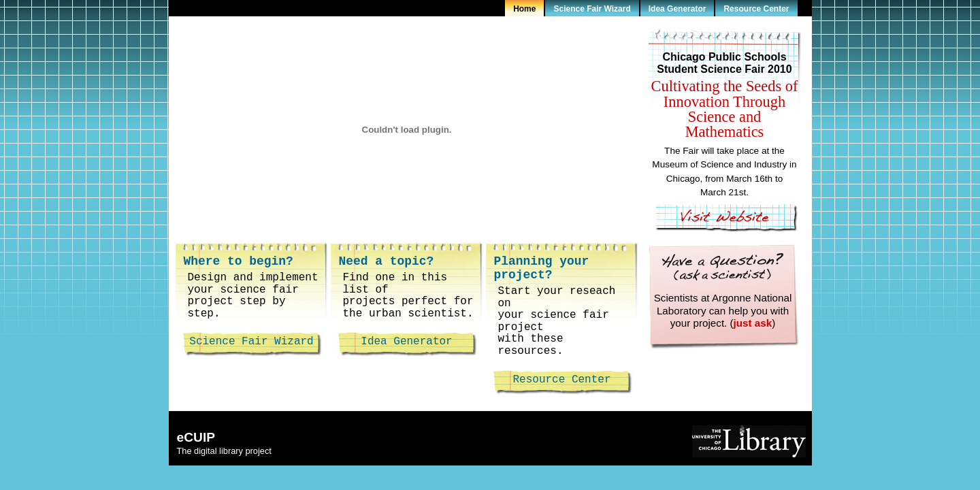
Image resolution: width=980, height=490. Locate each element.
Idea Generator (677, 9)
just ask (753, 323)
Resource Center (756, 9)
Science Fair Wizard (592, 9)
